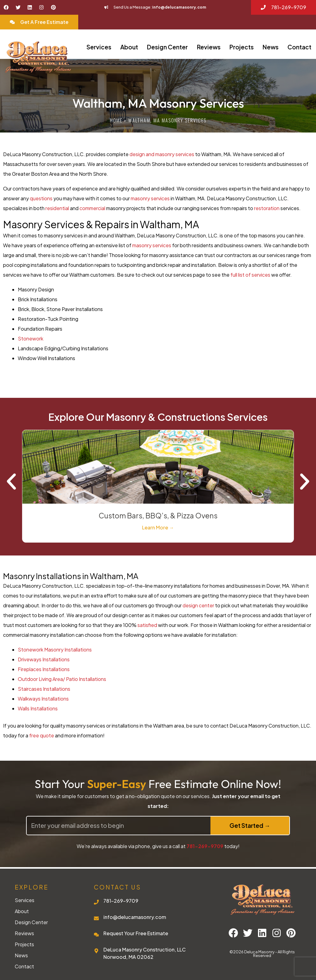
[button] (11, 482)
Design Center (167, 47)
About (129, 47)
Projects (242, 47)
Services (99, 47)
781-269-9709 (205, 846)
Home (116, 120)
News (271, 47)
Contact (299, 47)
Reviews (209, 47)
